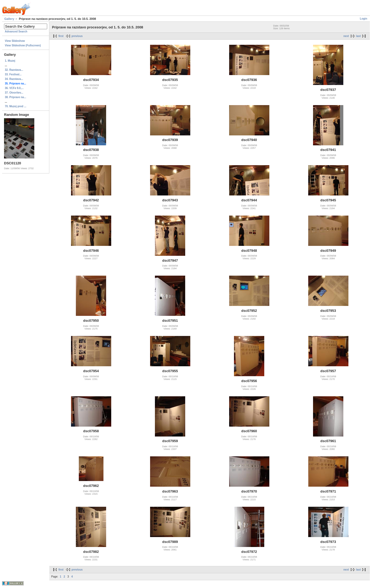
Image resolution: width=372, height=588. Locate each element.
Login (364, 19)
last (358, 36)
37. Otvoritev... (14, 93)
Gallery (9, 19)
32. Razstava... (14, 70)
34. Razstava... (14, 79)
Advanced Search (16, 32)
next (346, 36)
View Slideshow (15, 41)
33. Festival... (13, 74)
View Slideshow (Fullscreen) (23, 45)
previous (77, 36)
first (61, 36)
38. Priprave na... (16, 97)
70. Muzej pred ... (16, 106)
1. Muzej (10, 61)
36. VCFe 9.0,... (14, 88)
